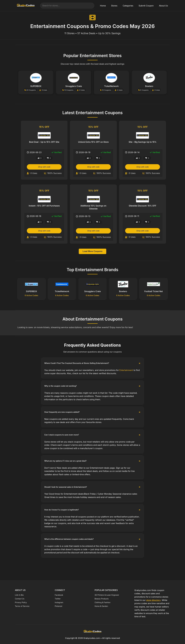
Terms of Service (22, 606)
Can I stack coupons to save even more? (62, 435)
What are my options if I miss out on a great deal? (65, 461)
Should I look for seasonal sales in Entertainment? (66, 487)
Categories (128, 6)
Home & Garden (101, 606)
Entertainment (126, 370)
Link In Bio (19, 595)
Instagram (59, 602)
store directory (153, 600)
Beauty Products (102, 599)
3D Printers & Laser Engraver (107, 595)
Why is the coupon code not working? (61, 386)
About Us (163, 6)
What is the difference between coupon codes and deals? (69, 539)
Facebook (59, 595)
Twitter (58, 599)
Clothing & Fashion (103, 602)
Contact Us (20, 599)
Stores (114, 6)
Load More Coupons (93, 251)
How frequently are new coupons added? (62, 412)
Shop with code (45, 167)
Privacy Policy (21, 602)
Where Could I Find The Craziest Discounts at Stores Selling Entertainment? (77, 363)
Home (103, 6)
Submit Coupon (146, 6)
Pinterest (58, 606)
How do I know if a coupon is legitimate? (62, 510)
